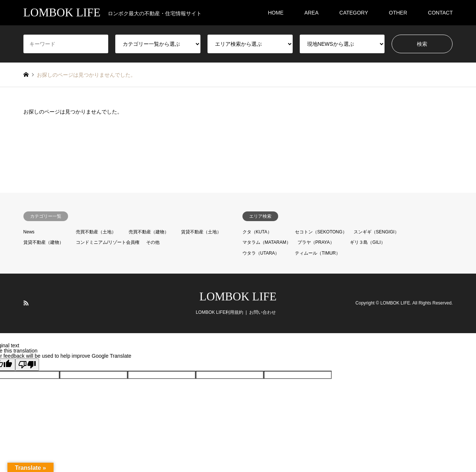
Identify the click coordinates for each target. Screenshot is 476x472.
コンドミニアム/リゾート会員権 (108, 242)
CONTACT (440, 13)
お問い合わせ (263, 312)
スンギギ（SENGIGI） (376, 232)
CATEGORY (354, 13)
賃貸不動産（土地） (201, 232)
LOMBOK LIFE (238, 296)
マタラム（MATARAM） (267, 242)
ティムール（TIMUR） (318, 253)
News (29, 232)
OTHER (398, 13)
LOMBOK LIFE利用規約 (219, 312)
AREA (311, 13)
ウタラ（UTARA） (261, 253)
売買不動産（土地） (96, 232)
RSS (26, 303)
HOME (276, 13)
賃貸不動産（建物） (44, 242)
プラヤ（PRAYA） (316, 242)
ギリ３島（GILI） (368, 242)
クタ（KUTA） (257, 232)
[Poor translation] (27, 365)
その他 (153, 242)
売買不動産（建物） (149, 232)
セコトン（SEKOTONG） (321, 232)
